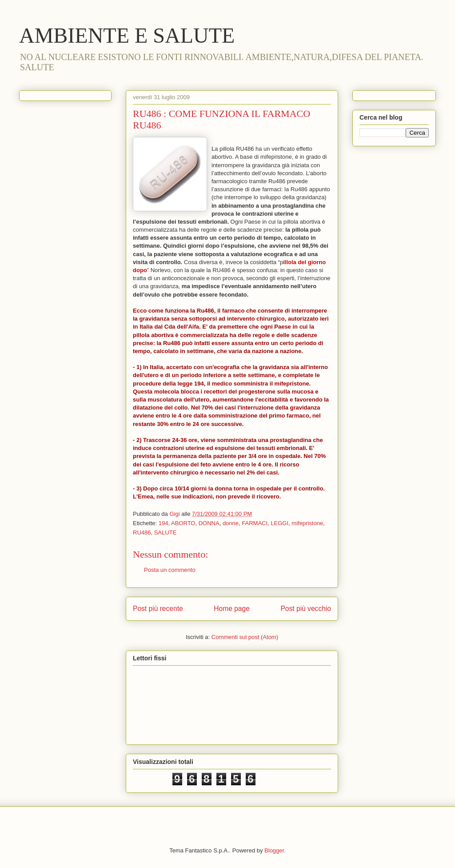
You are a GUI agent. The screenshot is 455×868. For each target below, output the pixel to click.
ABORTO (183, 523)
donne (231, 523)
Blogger (274, 850)
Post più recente (158, 609)
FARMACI (255, 523)
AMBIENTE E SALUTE (127, 35)
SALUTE (166, 532)
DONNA (209, 523)
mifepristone (307, 523)
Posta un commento (170, 570)
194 (164, 523)
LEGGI (279, 523)
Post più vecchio (306, 609)
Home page (232, 609)
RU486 (142, 532)
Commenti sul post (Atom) (245, 637)
